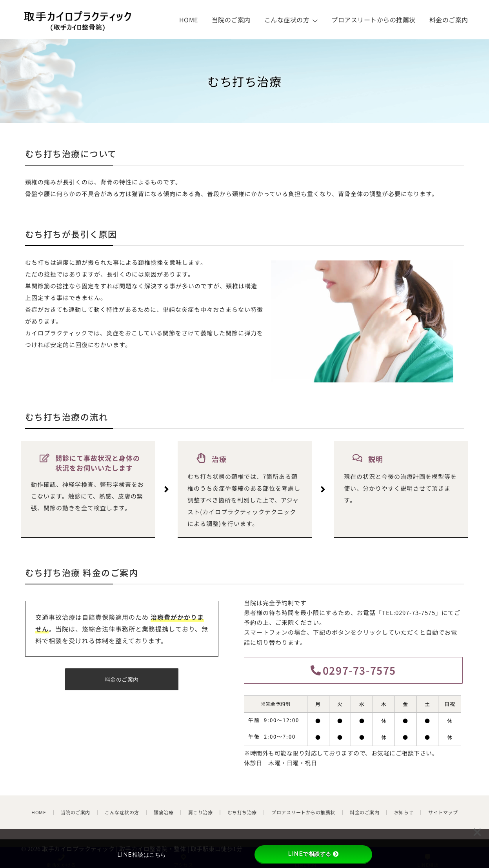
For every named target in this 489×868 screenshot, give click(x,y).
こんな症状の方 (287, 20)
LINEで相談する (313, 854)
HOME (189, 20)
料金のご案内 (449, 20)
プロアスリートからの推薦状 (374, 20)
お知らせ (404, 812)
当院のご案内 (231, 20)
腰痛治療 (164, 812)
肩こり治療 (201, 812)
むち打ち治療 (242, 812)
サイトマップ (443, 812)
